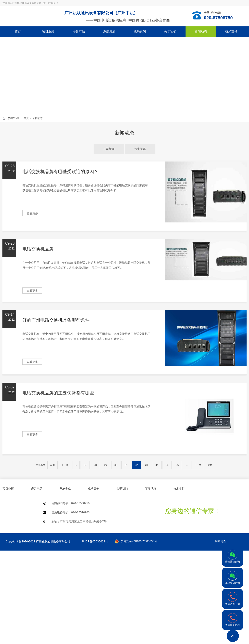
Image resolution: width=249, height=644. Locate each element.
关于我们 (170, 31)
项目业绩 (48, 31)
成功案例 (140, 31)
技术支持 (231, 31)
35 (167, 465)
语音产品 (79, 31)
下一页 (198, 465)
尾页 (210, 465)
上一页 (65, 465)
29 (105, 465)
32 (136, 465)
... (76, 465)
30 (116, 465)
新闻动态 (201, 31)
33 (147, 465)
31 (126, 465)
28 (95, 465)
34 (157, 465)
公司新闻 (109, 149)
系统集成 (109, 31)
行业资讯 (140, 149)
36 (177, 465)
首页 (18, 31)
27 (85, 465)
